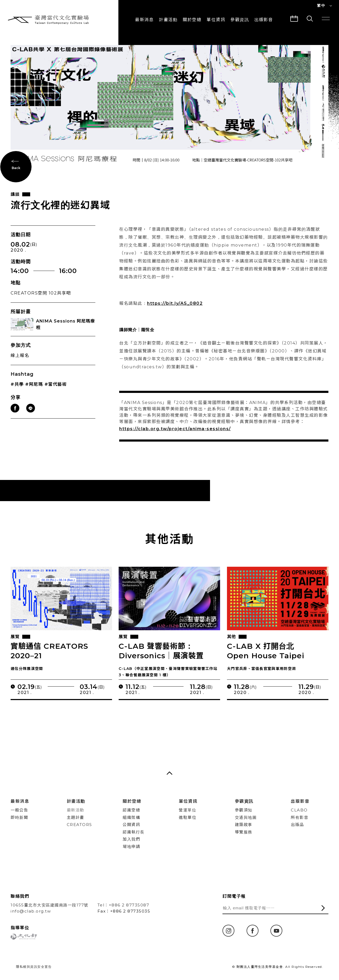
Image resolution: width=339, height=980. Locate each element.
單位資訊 (216, 20)
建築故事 (244, 825)
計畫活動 (168, 20)
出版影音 (300, 801)
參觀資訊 (240, 20)
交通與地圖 (246, 817)
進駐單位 (188, 817)
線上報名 (20, 362)
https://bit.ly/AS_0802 (175, 310)
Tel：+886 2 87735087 (123, 905)
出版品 (297, 825)
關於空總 (192, 20)
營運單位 (188, 810)
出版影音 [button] (264, 20)
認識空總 (131, 810)
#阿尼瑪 (34, 391)
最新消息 (144, 20)
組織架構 (131, 817)
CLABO (299, 810)
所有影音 (300, 817)
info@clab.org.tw (31, 911)
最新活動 (75, 810)
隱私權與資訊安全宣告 (34, 967)
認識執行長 (134, 832)
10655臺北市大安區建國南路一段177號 (50, 905)
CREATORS (79, 825)
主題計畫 (75, 817)
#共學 (17, 391)
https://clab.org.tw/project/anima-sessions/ (175, 435)
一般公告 (19, 810)
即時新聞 (19, 817)
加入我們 (131, 839)
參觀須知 (244, 810)
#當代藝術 (56, 391)
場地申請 (131, 847)
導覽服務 (244, 832)
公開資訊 (131, 825)
